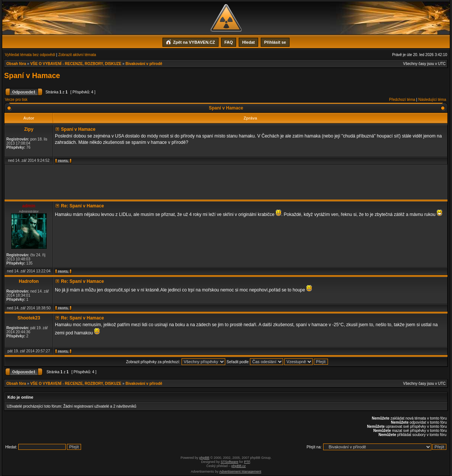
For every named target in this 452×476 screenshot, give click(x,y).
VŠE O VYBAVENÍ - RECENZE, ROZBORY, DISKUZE (76, 64)
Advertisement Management (240, 472)
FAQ (229, 42)
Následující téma (432, 100)
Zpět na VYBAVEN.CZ (190, 41)
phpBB (204, 458)
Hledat (248, 42)
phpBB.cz (239, 466)
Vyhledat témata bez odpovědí (30, 55)
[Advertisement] (226, 182)
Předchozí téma (402, 100)
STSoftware (230, 462)
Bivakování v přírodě (144, 64)
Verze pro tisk (16, 100)
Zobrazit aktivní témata (77, 55)
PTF (247, 462)
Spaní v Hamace (32, 75)
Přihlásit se (275, 42)
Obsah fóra (16, 64)
